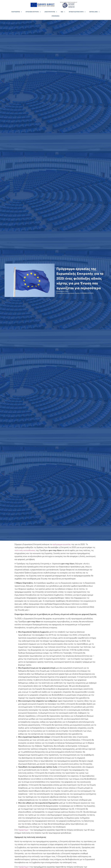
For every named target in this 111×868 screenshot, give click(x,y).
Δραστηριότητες (51, 12)
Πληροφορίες (17, 12)
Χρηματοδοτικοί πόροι (77, 12)
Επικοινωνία (56, 16)
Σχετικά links (94, 12)
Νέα (63, 12)
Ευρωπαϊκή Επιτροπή (33, 12)
